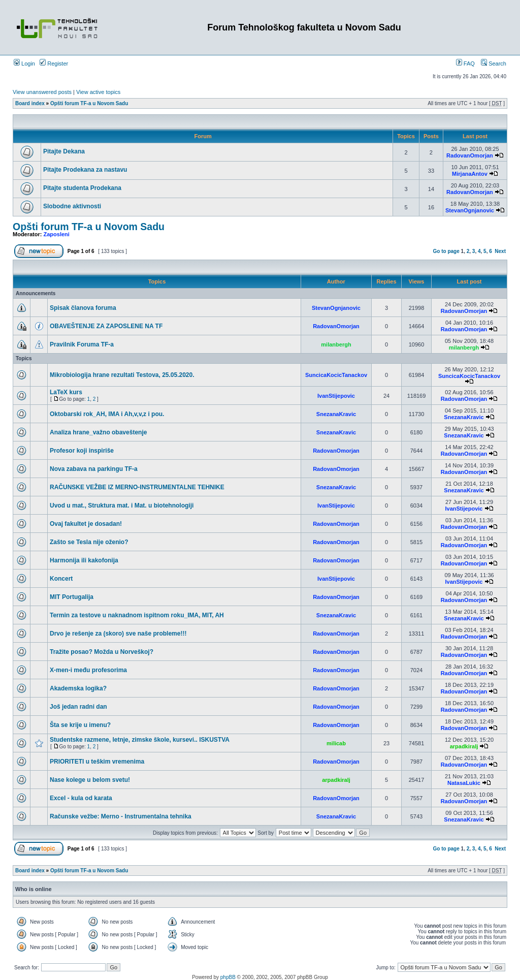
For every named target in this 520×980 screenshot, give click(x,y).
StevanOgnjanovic (470, 210)
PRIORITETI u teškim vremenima (97, 762)
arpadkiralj (464, 746)
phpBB (228, 977)
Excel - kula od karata (81, 798)
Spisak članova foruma (83, 308)
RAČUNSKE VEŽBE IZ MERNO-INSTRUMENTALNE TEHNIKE (137, 487)
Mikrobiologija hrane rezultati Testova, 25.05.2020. (122, 375)
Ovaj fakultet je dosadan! (86, 524)
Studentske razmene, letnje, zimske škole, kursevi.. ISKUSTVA (140, 740)
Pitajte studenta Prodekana (82, 188)
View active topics (98, 92)
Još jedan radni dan (78, 707)
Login (24, 64)
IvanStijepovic (336, 396)
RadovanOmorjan (470, 155)
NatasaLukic (464, 783)
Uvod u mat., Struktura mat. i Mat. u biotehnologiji (122, 505)
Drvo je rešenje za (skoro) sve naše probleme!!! (118, 634)
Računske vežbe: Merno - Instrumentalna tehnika (121, 816)
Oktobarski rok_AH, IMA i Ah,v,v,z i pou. (107, 414)
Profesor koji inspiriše (82, 451)
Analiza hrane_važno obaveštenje (98, 432)
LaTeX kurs (66, 392)
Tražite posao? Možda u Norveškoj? (102, 652)
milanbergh (336, 344)
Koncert (61, 579)
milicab (336, 743)
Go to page (446, 251)
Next (500, 251)
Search (494, 64)
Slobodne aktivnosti (72, 206)
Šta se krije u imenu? (80, 725)
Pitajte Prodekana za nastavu (85, 170)
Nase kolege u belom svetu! (90, 780)
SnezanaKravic (336, 414)
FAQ (465, 64)
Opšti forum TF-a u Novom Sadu (89, 103)
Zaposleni (57, 234)
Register (54, 64)
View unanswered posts (42, 92)
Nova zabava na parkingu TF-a (94, 469)
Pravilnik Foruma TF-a (82, 344)
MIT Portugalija (72, 597)
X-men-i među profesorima (88, 670)
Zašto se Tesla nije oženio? (89, 542)
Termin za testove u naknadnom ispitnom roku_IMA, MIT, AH (137, 615)
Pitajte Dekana (64, 151)
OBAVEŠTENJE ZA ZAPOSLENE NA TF (106, 326)
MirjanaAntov (470, 174)
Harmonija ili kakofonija (84, 560)
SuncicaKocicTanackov (336, 375)
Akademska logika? (78, 688)
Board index (30, 103)
